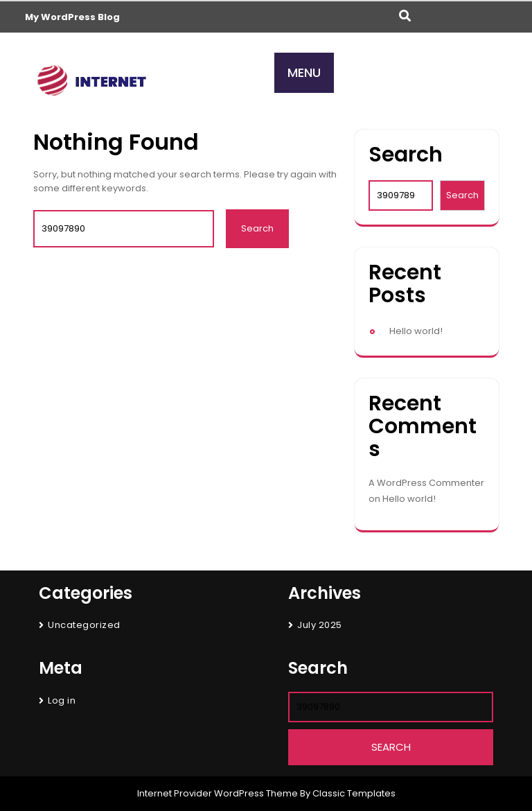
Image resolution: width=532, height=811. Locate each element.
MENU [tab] (304, 72)
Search (406, 155)
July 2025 (320, 625)
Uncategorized (84, 625)
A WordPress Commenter (426, 483)
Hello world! (416, 331)
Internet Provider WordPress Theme (218, 793)
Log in (62, 700)
